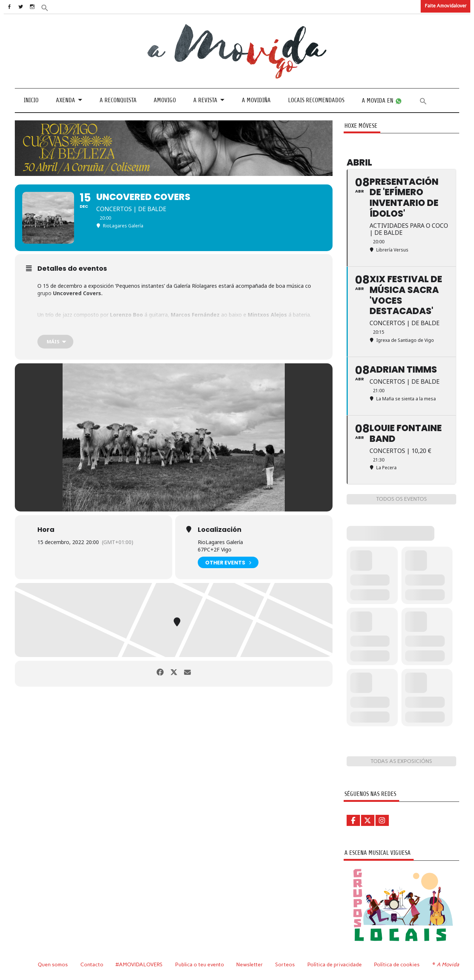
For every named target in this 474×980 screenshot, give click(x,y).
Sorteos (286, 964)
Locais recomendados (316, 100)
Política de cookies (398, 964)
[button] (54, 7)
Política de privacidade (336, 964)
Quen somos (53, 964)
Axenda (66, 100)
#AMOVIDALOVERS (140, 964)
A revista (205, 100)
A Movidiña (256, 100)
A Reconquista (118, 100)
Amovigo (165, 100)
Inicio (31, 100)
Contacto (92, 964)
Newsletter (251, 964)
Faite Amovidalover (446, 6)
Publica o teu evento (201, 964)
